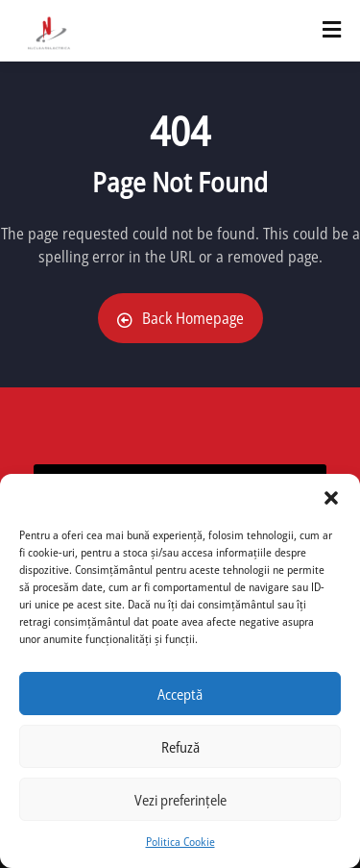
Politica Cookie (180, 842)
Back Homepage (180, 318)
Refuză (180, 747)
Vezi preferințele (180, 800)
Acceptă (180, 694)
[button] (331, 498)
